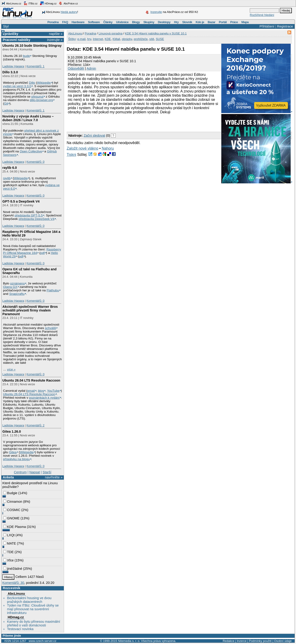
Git (6, 103)
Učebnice (122, 22)
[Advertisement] (121, 122)
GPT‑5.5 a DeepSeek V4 (21, 201)
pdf (43, 253)
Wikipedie (44, 83)
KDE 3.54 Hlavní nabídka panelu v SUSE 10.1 (156, 33)
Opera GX (10, 287)
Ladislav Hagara (13, 66)
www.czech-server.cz (42, 641)
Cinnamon (13, 502)
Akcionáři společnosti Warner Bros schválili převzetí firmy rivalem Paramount (30, 310)
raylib (7, 178)
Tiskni (71, 155)
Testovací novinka (20, 629)
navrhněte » (54, 477)
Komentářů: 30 (13, 583)
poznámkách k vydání (44, 398)
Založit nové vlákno (82, 148)
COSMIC (12, 510)
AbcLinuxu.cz (11, 3)
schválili (50, 328)
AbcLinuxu (16, 594)
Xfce (8, 560)
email (31, 391)
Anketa (8, 477)
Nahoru (108, 148)
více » (11, 369)
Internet (98, 39)
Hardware (78, 22)
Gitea (13, 452)
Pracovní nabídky (17, 40)
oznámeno (17, 283)
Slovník (187, 22)
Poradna (53, 22)
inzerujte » (55, 40)
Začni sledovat (94, 136)
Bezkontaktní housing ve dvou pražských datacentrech (29, 600)
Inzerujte (156, 12)
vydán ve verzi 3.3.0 (17, 86)
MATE (10, 543)
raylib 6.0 (9, 168)
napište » (56, 34)
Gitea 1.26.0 (12, 431)
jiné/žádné (13, 569)
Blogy (136, 22)
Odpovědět (76, 68)
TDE (8, 552)
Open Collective (31, 151)
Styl (6, 26)
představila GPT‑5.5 (29, 215)
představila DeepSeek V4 (37, 219)
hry (89, 39)
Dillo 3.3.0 (10, 72)
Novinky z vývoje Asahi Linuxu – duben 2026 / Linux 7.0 (28, 118)
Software (94, 22)
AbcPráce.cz (68, 3)
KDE (108, 39)
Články (108, 22)
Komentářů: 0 (35, 162)
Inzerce (242, 641)
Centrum (20, 472)
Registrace (285, 26)
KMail (116, 39)
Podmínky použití (260, 641)
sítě (152, 39)
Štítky (72, 39)
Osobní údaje (283, 641)
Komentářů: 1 (35, 66)
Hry (176, 22)
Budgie (10, 493)
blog (41, 391)
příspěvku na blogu (16, 459)
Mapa (245, 22)
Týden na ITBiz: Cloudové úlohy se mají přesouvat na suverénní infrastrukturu (33, 609)
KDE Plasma (15, 527)
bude (26, 56)
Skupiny (149, 22)
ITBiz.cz (31, 3)
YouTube (53, 391)
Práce (234, 22)
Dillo (32, 83)
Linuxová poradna (110, 33)
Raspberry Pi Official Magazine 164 (32, 251)
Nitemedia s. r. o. (129, 641)
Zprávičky (11, 34)
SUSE (160, 39)
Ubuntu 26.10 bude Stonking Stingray (32, 46)
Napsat (35, 472)
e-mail (81, 39)
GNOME (11, 518)
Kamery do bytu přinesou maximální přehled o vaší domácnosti (34, 623)
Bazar (211, 22)
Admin (91, 68)
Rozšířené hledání (262, 15)
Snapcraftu (17, 294)
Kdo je (200, 22)
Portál (223, 22)
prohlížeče (141, 39)
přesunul (37, 97)
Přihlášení (267, 26)
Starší (47, 472)
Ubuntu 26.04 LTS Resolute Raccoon (31, 380)
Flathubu (53, 290)
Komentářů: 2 (35, 425)
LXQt (9, 535)
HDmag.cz (48, 3)
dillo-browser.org (41, 100)
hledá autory (69, 12)
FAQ (65, 22)
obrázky (127, 39)
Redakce (229, 641)
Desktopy (164, 22)
